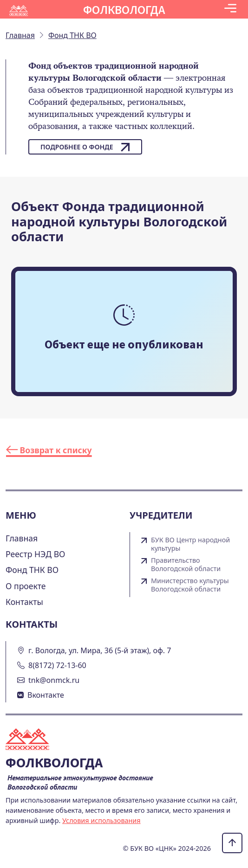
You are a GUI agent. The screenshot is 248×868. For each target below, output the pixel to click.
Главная (22, 538)
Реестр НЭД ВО (36, 554)
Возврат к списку (49, 450)
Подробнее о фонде (85, 147)
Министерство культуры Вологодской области (190, 585)
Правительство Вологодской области (186, 565)
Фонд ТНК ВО (32, 570)
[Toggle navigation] (230, 9)
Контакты (24, 602)
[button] (230, 9)
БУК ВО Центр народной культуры (190, 544)
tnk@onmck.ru (54, 680)
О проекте (26, 586)
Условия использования (101, 820)
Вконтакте (46, 695)
